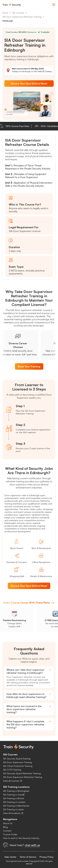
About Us (8, 823)
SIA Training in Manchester (16, 806)
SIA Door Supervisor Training (17, 762)
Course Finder (10, 834)
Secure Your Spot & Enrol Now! (29, 83)
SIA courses (18, 13)
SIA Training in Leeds (13, 809)
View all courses (13, 781)
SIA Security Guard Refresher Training (22, 773)
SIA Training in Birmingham (16, 791)
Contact (7, 831)
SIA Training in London (14, 802)
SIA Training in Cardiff (14, 795)
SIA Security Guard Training (17, 759)
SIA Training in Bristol (14, 798)
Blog (5, 827)
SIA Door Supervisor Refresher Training (22, 17)
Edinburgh (8, 21)
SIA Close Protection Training (18, 766)
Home (5, 13)
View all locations (13, 813)
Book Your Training (29, 366)
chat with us (32, 845)
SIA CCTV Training (12, 770)
